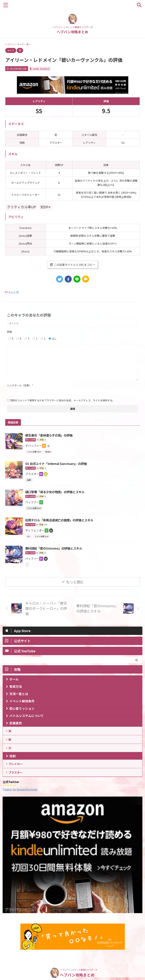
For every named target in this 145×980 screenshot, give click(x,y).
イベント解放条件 (22, 701)
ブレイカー (16, 768)
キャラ (12, 292)
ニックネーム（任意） (20, 385)
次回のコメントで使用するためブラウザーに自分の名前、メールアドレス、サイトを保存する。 (62, 400)
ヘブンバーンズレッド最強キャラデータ (79, 964)
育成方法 (16, 686)
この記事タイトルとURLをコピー (73, 265)
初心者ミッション (22, 708)
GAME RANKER (41, 69)
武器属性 (16, 723)
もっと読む (75, 582)
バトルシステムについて (27, 716)
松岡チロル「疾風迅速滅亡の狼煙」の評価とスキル (61, 520)
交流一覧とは (19, 694)
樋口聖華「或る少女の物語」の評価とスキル (57, 492)
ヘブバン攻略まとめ (72, 32)
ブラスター (16, 777)
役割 (13, 759)
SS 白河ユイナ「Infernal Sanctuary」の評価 (58, 464)
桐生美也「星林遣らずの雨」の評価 (50, 435)
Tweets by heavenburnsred (20, 795)
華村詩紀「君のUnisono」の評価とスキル (55, 548)
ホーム (14, 679)
